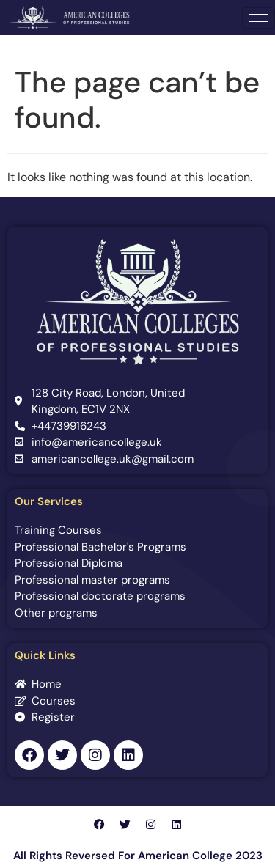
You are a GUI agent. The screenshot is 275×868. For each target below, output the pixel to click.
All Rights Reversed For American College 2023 (138, 856)
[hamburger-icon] (258, 18)
